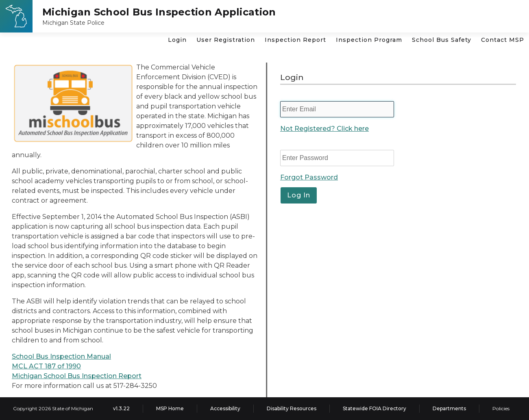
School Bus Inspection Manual (61, 356)
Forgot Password (309, 177)
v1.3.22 (121, 408)
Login (177, 40)
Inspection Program (369, 40)
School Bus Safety (442, 40)
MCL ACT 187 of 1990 (46, 366)
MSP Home (170, 408)
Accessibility (225, 408)
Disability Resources (292, 408)
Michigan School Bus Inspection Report (77, 376)
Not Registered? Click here (324, 129)
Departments (449, 408)
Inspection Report (295, 40)
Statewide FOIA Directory (374, 408)
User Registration (226, 40)
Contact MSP (503, 40)
